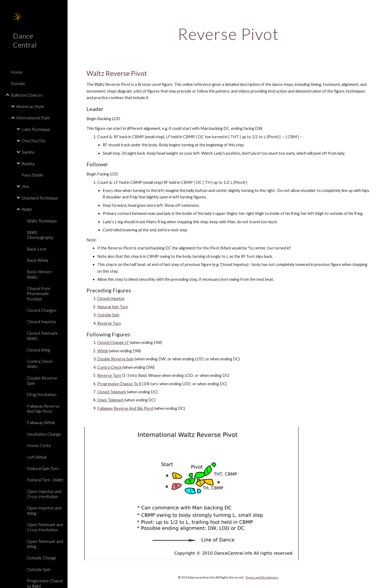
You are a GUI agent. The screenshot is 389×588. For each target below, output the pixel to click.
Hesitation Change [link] (44, 434)
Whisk (103, 351)
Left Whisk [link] (37, 457)
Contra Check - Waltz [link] (41, 364)
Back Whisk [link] (38, 260)
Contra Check (109, 367)
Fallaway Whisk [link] (41, 422)
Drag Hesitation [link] (42, 394)
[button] (383, 8)
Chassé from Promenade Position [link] (39, 293)
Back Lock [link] (37, 249)
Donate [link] (18, 83)
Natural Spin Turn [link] (43, 468)
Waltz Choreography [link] (40, 235)
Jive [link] (25, 186)
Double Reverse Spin (115, 359)
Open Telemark (110, 400)
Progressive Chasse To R (119, 384)
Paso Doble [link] (32, 175)
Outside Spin (108, 315)
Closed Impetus (111, 298)
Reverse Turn (109, 323)
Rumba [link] (28, 163)
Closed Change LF (113, 342)
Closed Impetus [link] (42, 321)
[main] (228, 34)
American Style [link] (30, 106)
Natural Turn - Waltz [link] (45, 480)
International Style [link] (33, 118)
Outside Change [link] (42, 558)
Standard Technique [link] (40, 198)
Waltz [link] (27, 209)
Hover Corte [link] (39, 445)
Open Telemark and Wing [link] (45, 544)
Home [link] (17, 72)
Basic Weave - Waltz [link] (40, 274)
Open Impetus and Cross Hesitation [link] (44, 494)
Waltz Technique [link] (42, 221)
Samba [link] (28, 152)
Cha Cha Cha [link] (33, 141)
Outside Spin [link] (39, 569)
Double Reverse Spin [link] (42, 380)
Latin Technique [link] (36, 129)
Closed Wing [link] (38, 350)
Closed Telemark (112, 392)
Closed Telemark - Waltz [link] (43, 336)
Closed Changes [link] (42, 310)
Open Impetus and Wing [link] (44, 510)
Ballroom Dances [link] (27, 95)
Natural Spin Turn (113, 307)
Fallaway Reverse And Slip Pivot (125, 408)
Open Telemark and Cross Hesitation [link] (45, 527)
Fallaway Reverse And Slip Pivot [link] (43, 408)
